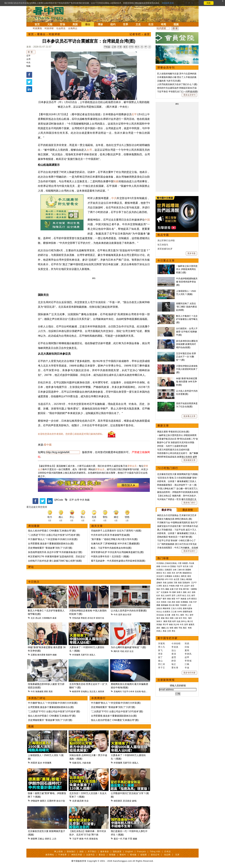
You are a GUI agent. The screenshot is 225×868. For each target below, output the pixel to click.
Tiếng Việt (155, 851)
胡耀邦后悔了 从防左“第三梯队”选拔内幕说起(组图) (186, 307)
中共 (28, 63)
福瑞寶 (144, 855)
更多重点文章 (189, 416)
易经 (159, 628)
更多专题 (191, 253)
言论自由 (160, 615)
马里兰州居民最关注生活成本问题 (173, 450)
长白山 (159, 612)
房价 (173, 602)
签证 (167, 618)
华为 (163, 589)
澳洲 (165, 621)
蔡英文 (194, 599)
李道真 (175, 647)
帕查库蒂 (76, 691)
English (129, 851)
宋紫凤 (162, 643)
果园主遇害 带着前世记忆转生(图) (173, 432)
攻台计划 (61, 801)
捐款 (82, 851)
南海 (81, 839)
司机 (122, 651)
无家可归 (85, 655)
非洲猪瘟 (184, 602)
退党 (189, 576)
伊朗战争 (35, 801)
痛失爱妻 (41, 655)
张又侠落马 (163, 245)
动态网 (167, 855)
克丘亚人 (93, 691)
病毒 (158, 566)
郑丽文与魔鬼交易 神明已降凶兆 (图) (175, 519)
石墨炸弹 (51, 801)
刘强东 (164, 602)
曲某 (55, 618)
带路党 (84, 618)
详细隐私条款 (168, 3)
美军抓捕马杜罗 (165, 249)
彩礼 (79, 763)
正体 (114, 47)
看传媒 (133, 855)
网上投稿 (59, 851)
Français (141, 851)
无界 (177, 855)
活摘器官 (168, 570)
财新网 (34, 839)
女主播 (168, 615)
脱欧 (185, 592)
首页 (37, 24)
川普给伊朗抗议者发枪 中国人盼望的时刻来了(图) (187, 369)
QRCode (59, 500)
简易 (187, 643)
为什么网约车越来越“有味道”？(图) (128, 647)
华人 (178, 615)
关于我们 (92, 851)
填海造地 (93, 839)
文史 (138, 24)
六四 (191, 566)
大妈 (169, 602)
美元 (163, 596)
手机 (180, 628)
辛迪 (187, 668)
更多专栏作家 (189, 673)
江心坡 (174, 612)
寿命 (165, 631)
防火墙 (172, 605)
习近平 (75, 839)
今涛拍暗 (176, 643)
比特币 (168, 596)
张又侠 (186, 566)
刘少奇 (176, 625)
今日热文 (34, 582)
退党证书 (155, 855)
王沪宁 (194, 583)
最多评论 (167, 510)
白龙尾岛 (166, 612)
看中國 (48, 445)
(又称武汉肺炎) (171, 563)
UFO (167, 579)
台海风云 (73, 28)
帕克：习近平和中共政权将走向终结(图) (111, 548)
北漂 (74, 801)
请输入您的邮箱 (178, 686)
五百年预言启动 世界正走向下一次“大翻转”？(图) (186, 357)
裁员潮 (80, 801)
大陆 (50, 24)
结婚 (74, 763)
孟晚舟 (159, 583)
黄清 (174, 654)
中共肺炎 (160, 563)
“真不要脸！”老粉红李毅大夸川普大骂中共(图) (114, 539)
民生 (185, 618)
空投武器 (76, 618)
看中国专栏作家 (167, 638)
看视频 (112, 855)
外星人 (159, 631)
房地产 (159, 599)
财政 (169, 599)
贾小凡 (162, 647)
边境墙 (170, 583)
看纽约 (123, 855)
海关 (158, 618)
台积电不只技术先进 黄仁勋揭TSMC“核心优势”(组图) (55, 561)
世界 (126, 24)
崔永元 (166, 586)
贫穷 (120, 615)
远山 (174, 650)
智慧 (171, 628)
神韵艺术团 (77, 855)
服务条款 (105, 851)
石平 (28, 56)
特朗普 (185, 563)
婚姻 (55, 655)
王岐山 (41, 839)
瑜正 (174, 664)
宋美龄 (159, 625)
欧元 (184, 596)
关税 (165, 583)
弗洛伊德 (160, 579)
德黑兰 (43, 801)
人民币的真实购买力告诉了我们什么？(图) (177, 84)
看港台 (41, 34)
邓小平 (166, 625)
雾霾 (158, 605)
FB (170, 592)
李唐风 (188, 654)
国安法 (159, 573)
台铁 (175, 570)
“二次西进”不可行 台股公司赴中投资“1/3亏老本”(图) (54, 535)
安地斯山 (85, 691)
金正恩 (176, 579)
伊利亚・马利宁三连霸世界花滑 (172, 446)
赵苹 (187, 657)
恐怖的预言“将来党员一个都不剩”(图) (175, 537)
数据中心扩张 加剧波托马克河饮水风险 (176, 442)
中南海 (172, 586)
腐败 (167, 589)
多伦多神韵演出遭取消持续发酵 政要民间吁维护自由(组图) (187, 344)
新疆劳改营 (188, 612)
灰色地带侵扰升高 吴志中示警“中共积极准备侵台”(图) (55, 552)
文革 (169, 631)
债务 (194, 592)
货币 (173, 596)
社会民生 (61, 28)
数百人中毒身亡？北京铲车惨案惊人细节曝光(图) (187, 319)
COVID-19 (165, 566)
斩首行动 (100, 618)
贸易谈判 (186, 583)
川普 (180, 563)
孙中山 (184, 621)
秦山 (160, 661)
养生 (173, 631)
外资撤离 (76, 655)
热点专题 (163, 235)
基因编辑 (165, 605)
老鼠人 (92, 655)
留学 (192, 615)
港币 (193, 596)
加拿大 (179, 592)
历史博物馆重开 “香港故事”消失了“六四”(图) (50, 548)
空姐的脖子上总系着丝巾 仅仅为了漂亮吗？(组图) (116, 531)
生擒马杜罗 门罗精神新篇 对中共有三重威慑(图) (115, 544)
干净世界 (62, 855)
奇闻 (163, 24)
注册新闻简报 (166, 680)
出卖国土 (160, 570)
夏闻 (187, 650)
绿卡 (181, 618)
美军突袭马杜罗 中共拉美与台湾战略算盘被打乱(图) (117, 552)
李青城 (188, 661)
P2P (195, 602)
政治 (125, 615)
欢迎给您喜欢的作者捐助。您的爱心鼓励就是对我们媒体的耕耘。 (71, 434)
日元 (189, 596)
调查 (46, 691)
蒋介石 (190, 621)
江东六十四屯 (176, 608)
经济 (129, 615)
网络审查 (166, 608)
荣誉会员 (132, 466)
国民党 (184, 576)
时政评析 (49, 28)
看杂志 (102, 855)
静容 (174, 661)
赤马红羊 (91, 618)
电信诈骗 (146, 691)
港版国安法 (187, 573)
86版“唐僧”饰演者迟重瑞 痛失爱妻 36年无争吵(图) (187, 382)
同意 (209, 3)
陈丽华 (49, 655)
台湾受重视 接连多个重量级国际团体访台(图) (51, 544)
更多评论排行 (189, 551)
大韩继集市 (47, 618)
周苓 (160, 654)
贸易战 (173, 566)
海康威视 (39, 691)
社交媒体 (165, 592)
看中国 (50, 13)
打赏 (120, 47)
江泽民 (159, 586)
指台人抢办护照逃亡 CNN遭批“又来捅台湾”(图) (52, 531)
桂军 (174, 621)
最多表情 (188, 510)
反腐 (172, 589)
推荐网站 (50, 855)
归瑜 (187, 647)
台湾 (28, 59)
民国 (170, 621)
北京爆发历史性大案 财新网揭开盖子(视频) (178, 474)
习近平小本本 (128, 691)
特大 (137, 47)
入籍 (176, 618)
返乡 (40, 763)
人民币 (179, 596)
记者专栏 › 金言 (140, 34)
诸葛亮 (191, 625)
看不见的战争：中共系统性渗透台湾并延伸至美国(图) (118, 561)
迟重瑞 (34, 655)
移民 (182, 615)
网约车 (117, 651)
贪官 (192, 586)
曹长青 (175, 668)
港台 (88, 24)
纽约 (113, 24)
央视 (173, 615)
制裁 (28, 66)
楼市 (165, 599)
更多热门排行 (189, 503)
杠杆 (158, 596)
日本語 (168, 851)
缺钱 (134, 801)
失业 (86, 801)
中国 (147, 220)
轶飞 (160, 650)
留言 (126, 47)
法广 (158, 592)
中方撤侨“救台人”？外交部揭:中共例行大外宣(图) (53, 539)
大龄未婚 (86, 763)
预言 (185, 628)
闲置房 (34, 763)
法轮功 (159, 608)
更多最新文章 (189, 460)
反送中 (187, 586)
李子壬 (162, 668)
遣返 (163, 618)
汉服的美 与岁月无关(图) (169, 81)
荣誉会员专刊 (166, 68)
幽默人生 (165, 628)
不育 (130, 839)
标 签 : (31, 52)
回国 (172, 618)
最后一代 (118, 839)
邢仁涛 (162, 664)
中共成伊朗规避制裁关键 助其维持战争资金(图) (187, 282)
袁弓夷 (179, 573)
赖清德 (189, 579)
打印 (131, 47)
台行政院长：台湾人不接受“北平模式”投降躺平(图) (187, 332)
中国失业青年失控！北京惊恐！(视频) (110, 556)
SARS (180, 612)
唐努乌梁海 (187, 608)
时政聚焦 (37, 28)
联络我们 (71, 851)
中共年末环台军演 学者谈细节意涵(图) (110, 535)
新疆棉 (188, 570)
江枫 (187, 664)
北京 (33, 618)
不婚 (125, 839)
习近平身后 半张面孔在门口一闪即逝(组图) (178, 91)
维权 (177, 605)
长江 (165, 573)
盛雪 (174, 657)
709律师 (183, 605)
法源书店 (90, 855)
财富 (173, 599)
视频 (176, 24)
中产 (178, 599)
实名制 (138, 691)
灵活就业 (127, 801)
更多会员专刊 (189, 95)
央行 (189, 592)
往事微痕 (168, 576)
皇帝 (186, 625)
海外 (190, 618)
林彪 (171, 625)
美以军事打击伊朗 (166, 240)
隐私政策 (117, 851)
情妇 (158, 589)
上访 (54, 839)
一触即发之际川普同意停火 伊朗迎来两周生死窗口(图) (187, 269)
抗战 (179, 621)
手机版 (107, 47)
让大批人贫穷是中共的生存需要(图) (129, 611)
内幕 (177, 586)
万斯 (175, 583)
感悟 (176, 628)
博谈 (100, 24)
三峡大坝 (181, 570)
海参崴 (183, 599)
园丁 (160, 657)
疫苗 (169, 573)
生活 (151, 24)
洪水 (173, 573)
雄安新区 (118, 801)
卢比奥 (191, 563)
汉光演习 (160, 576)
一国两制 (193, 589)
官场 (62, 24)
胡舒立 (48, 839)
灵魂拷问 (118, 691)
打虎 (176, 589)
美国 (75, 24)
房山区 (38, 618)
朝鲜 (174, 592)
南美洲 (101, 691)
